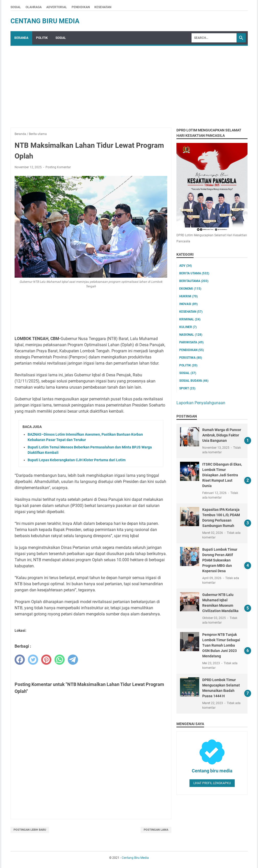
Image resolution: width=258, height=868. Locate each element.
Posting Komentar (58, 167)
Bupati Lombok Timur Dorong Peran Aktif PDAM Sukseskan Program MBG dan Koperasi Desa (220, 560)
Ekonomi (190, 289)
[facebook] (20, 660)
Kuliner (188, 327)
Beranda (21, 38)
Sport (187, 388)
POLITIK (42, 38)
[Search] (214, 38)
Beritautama (194, 281)
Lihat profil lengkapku (212, 783)
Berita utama (194, 273)
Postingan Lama (156, 830)
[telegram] (73, 660)
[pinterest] (46, 660)
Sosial (188, 373)
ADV (186, 266)
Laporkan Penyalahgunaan (201, 403)
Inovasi (188, 304)
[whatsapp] (60, 660)
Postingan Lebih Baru (30, 830)
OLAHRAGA (34, 7)
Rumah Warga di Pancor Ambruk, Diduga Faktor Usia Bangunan (222, 435)
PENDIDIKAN (81, 7)
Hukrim (188, 296)
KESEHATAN (103, 7)
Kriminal (190, 319)
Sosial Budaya (194, 381)
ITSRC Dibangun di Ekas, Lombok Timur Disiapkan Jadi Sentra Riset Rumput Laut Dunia (222, 475)
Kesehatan (191, 312)
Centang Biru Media (45, 21)
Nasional (191, 335)
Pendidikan (192, 350)
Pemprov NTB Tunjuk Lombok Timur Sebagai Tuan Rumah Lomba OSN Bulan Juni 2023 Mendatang (221, 645)
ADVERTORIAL (57, 7)
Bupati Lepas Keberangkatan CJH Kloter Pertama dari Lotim (77, 460)
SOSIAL (16, 7)
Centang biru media (212, 771)
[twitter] (33, 660)
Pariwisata (191, 342)
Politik (188, 365)
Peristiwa (191, 358)
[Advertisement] (129, 84)
